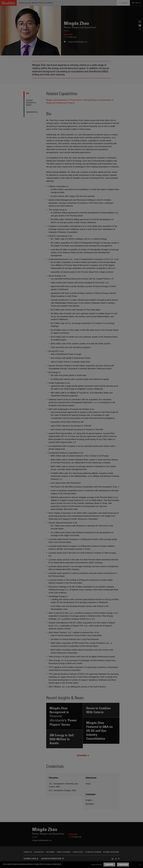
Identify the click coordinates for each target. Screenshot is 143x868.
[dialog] (71, 865)
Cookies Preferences (96, 864)
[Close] (140, 865)
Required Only (109, 864)
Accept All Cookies (123, 864)
